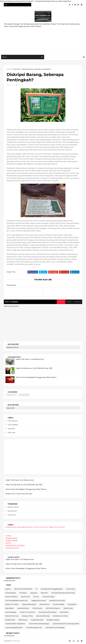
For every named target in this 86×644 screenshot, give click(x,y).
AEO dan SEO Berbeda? (23, 589)
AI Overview (71, 589)
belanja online (27, 616)
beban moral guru (12, 616)
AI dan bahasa (11, 593)
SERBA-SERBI (11, 541)
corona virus (38, 527)
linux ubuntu (59, 527)
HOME (8, 536)
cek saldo (12, 515)
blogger (61, 302)
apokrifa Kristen (23, 608)
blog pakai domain (25, 527)
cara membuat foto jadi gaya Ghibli (66, 624)
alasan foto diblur (12, 604)
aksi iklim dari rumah (57, 600)
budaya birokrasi (37, 620)
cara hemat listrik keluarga (39, 624)
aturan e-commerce (27, 612)
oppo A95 (11, 433)
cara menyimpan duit (34, 627)
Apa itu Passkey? (11, 597)
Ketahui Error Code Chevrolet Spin (19, 494)
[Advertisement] (43, 36)
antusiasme (72, 604)
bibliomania (23, 620)
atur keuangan (11, 612)
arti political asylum (53, 608)
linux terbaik (13, 425)
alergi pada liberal (29, 604)
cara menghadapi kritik (14, 627)
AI (37, 589)
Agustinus (34, 593)
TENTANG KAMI (12, 548)
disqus (69, 302)
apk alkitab (10, 608)
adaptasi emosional (39, 600)
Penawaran (16, 69)
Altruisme (44, 593)
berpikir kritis (10, 620)
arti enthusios (37, 608)
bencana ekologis (43, 616)
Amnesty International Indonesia (63, 593)
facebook (77, 302)
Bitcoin (36, 597)
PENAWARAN (11, 538)
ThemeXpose (15, 641)
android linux (11, 527)
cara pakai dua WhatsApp (55, 627)
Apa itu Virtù (26, 597)
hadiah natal (24, 395)
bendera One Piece (61, 616)
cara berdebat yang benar (15, 624)
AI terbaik (23, 593)
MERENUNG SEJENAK (15, 546)
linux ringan (13, 421)
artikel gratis (13, 507)
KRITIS (8, 543)
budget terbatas (53, 620)
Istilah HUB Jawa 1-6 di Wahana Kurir (30, 359)
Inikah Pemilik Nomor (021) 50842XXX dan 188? (34, 368)
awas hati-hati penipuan (48, 612)
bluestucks (12, 511)
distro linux (11, 395)
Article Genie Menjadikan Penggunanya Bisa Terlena (36, 377)
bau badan (64, 612)
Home (9, 69)
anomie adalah (59, 604)
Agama (8, 589)
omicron (11, 429)
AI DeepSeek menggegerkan (52, 589)
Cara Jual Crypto (48, 597)
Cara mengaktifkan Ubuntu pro (17, 600)
